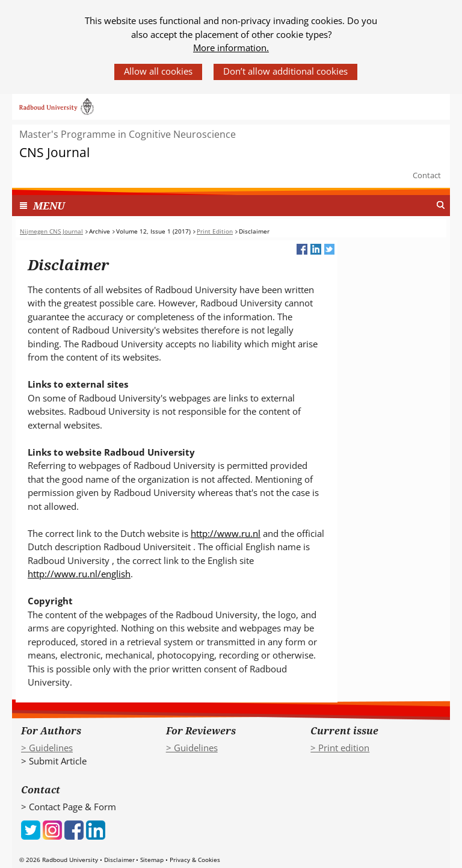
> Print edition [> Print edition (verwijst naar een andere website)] (340, 748)
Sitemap (152, 860)
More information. (231, 48)
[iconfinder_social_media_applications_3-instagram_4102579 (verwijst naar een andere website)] (52, 829)
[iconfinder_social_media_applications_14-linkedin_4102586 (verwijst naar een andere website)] (96, 829)
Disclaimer (119, 860)
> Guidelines (47, 748)
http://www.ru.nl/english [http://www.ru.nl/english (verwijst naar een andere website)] (79, 574)
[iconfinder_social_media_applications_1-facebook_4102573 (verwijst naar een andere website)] (74, 829)
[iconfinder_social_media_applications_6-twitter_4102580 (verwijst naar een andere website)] (31, 829)
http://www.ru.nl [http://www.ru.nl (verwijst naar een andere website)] (226, 533)
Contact (427, 175)
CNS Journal (54, 153)
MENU (49, 206)
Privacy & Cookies (195, 860)
